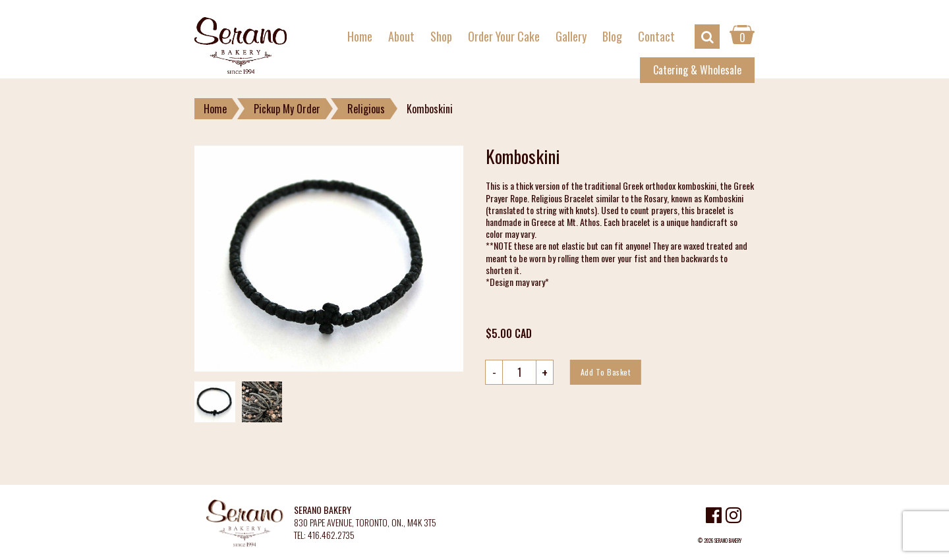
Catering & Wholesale (697, 70)
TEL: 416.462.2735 (324, 535)
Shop (441, 36)
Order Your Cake (504, 36)
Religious (366, 109)
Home (360, 36)
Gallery (571, 36)
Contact (656, 36)
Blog (612, 36)
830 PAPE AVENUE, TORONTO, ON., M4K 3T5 (365, 523)
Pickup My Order (287, 109)
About (401, 36)
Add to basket (606, 372)
